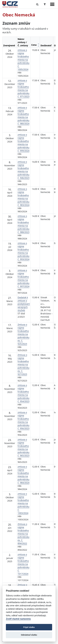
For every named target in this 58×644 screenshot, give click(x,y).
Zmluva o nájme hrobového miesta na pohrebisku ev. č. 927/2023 (24, 365)
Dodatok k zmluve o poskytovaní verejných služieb (24, 304)
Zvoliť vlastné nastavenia (18, 619)
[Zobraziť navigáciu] (52, 4)
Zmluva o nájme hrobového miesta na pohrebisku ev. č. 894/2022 (24, 534)
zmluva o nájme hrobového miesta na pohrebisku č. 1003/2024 (24, 503)
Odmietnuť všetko (29, 635)
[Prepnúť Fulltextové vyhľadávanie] (37, 4)
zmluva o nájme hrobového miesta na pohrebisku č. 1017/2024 (24, 564)
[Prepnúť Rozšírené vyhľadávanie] (45, 4)
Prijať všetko (29, 627)
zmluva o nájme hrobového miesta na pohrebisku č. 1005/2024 (24, 60)
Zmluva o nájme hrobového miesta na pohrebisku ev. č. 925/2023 (24, 334)
